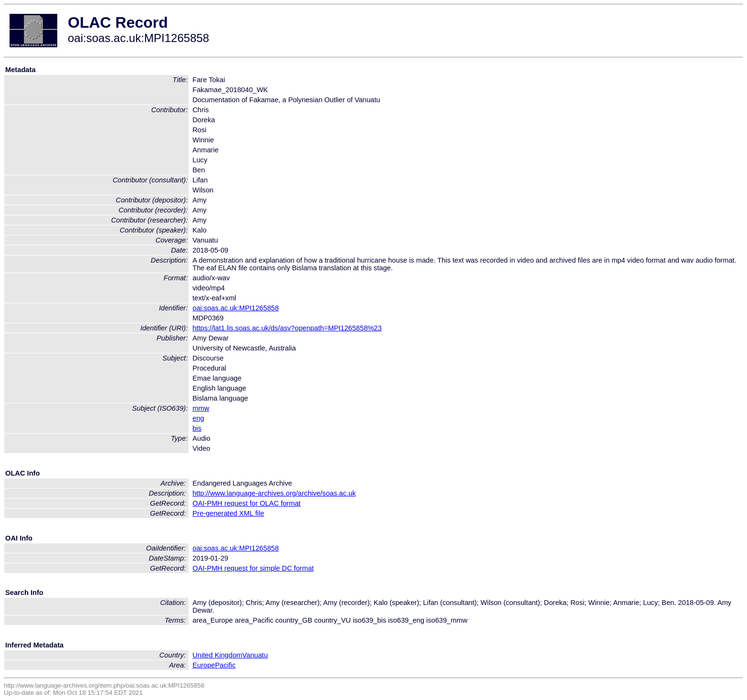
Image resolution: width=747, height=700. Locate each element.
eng (198, 418)
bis (197, 428)
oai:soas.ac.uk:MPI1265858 (236, 308)
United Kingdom (217, 655)
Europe (204, 665)
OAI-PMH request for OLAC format (246, 503)
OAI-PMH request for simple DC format (253, 568)
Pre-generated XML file (228, 513)
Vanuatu (255, 655)
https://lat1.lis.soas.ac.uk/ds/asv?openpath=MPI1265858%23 (287, 328)
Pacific (226, 665)
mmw (201, 408)
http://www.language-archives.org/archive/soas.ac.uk (274, 493)
